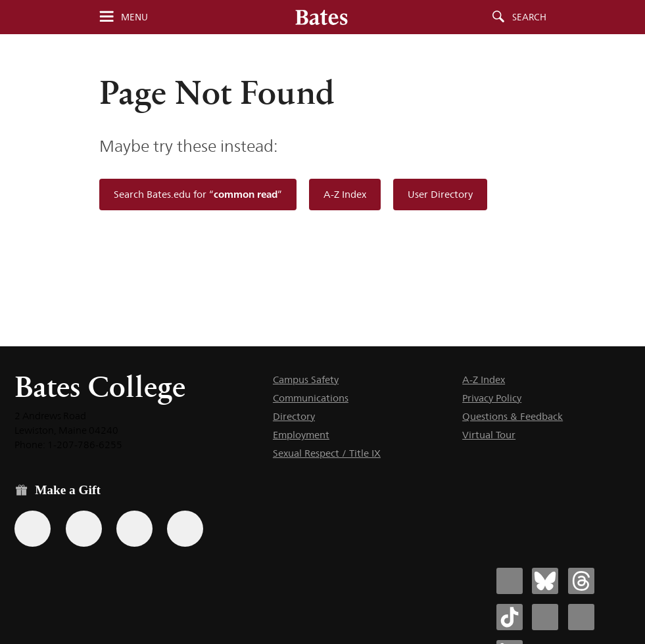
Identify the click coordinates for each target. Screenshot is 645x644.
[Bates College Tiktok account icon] (510, 617)
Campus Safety (306, 379)
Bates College (100, 387)
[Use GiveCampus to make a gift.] (185, 529)
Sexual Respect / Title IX (327, 453)
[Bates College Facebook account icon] (510, 581)
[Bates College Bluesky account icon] (545, 581)
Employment (301, 435)
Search (529, 17)
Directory (294, 416)
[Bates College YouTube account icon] (581, 617)
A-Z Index (345, 194)
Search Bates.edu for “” (198, 194)
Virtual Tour (489, 435)
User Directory (440, 194)
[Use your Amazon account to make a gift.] (84, 529)
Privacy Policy (492, 398)
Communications (311, 398)
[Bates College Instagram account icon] (545, 617)
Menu (134, 17)
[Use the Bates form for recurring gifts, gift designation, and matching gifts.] (33, 529)
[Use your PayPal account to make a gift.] (134, 529)
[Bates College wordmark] (322, 17)
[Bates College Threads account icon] (581, 581)
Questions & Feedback (513, 416)
